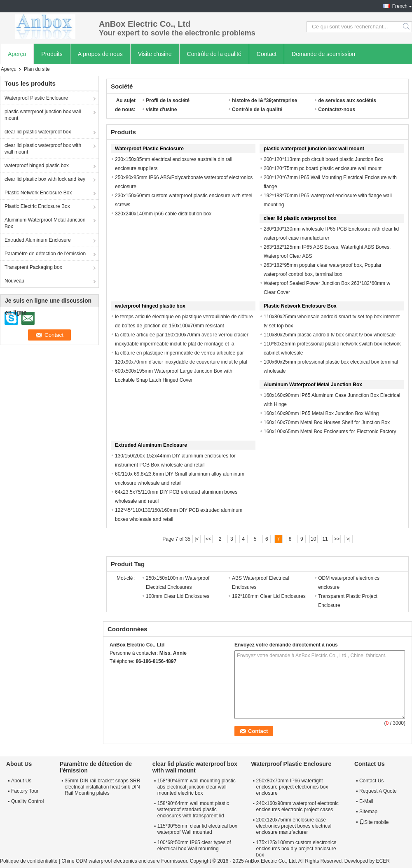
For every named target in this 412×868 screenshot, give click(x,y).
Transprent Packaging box (33, 267)
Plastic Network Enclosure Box (38, 193)
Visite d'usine (155, 54)
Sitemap (368, 812)
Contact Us (371, 781)
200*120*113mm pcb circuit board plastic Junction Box (323, 159)
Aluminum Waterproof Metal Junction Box (45, 223)
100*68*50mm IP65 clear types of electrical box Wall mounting (194, 846)
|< (197, 539)
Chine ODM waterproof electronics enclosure (111, 861)
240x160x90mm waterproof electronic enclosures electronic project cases (297, 806)
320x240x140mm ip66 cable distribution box (163, 214)
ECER (383, 861)
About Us (21, 781)
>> (337, 539)
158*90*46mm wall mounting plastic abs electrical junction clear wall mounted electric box (197, 787)
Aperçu (17, 54)
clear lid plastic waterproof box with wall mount (43, 149)
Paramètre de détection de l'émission (45, 254)
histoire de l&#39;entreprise (265, 100)
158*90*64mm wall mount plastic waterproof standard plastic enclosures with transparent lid (193, 810)
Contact (267, 54)
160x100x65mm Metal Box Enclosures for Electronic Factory (330, 432)
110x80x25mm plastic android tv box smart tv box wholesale (330, 335)
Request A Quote (378, 791)
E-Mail (366, 801)
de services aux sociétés (347, 100)
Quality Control (27, 801)
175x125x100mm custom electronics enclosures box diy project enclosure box (296, 849)
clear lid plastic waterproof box (38, 132)
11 (325, 539)
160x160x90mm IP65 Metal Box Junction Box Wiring (321, 413)
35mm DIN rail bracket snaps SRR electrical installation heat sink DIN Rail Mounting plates (102, 787)
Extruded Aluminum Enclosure (38, 240)
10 (313, 539)
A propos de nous (100, 54)
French (400, 6)
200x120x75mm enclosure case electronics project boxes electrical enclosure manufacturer (294, 826)
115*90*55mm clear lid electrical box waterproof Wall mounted (197, 829)
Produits (52, 54)
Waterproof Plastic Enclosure (36, 98)
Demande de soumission (323, 54)
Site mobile (374, 822)
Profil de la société (168, 100)
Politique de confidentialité (29, 861)
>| (349, 539)
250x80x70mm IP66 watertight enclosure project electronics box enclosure (292, 787)
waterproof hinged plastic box (37, 166)
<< (208, 539)
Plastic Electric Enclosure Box (37, 206)
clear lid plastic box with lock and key (45, 179)
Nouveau (14, 281)
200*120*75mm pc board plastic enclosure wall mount (323, 168)
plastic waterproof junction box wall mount (43, 115)
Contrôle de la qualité (214, 54)
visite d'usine (162, 110)
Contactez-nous (337, 110)
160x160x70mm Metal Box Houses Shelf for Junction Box (327, 422)
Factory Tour (25, 791)
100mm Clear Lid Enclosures (178, 596)
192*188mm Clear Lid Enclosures (269, 596)
